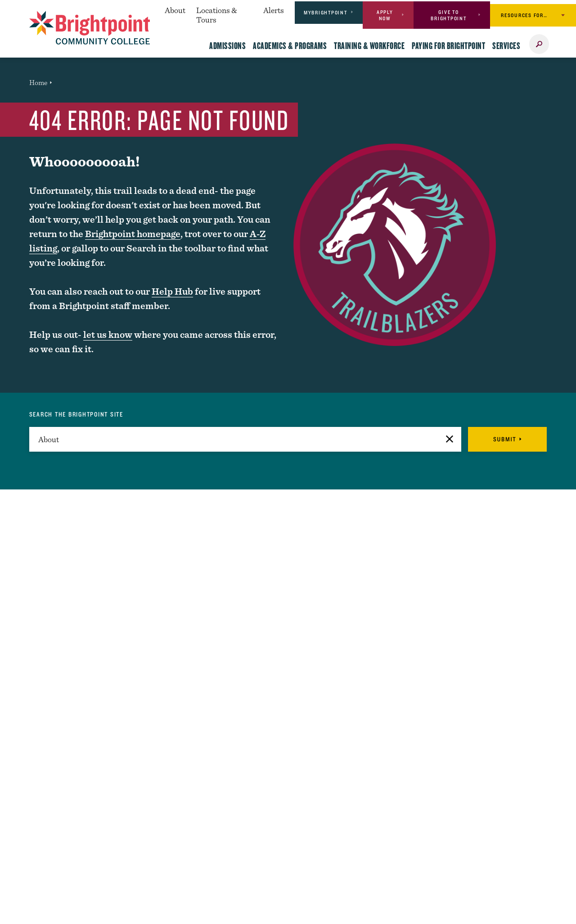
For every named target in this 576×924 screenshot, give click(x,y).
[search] (245, 439)
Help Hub (172, 291)
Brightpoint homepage (133, 234)
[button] (450, 439)
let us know (108, 334)
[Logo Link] (90, 28)
